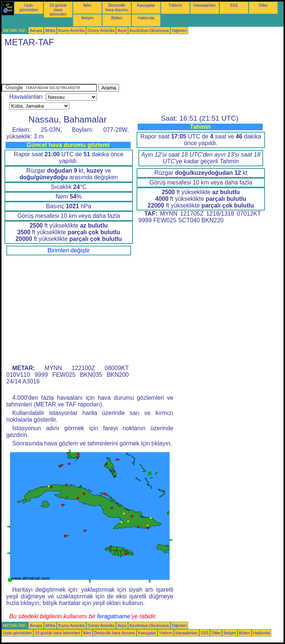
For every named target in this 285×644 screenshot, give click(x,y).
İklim (88, 5)
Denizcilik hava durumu (117, 7)
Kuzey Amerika (71, 30)
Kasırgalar (146, 5)
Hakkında (146, 18)
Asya (122, 30)
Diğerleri (179, 30)
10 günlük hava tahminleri (58, 10)
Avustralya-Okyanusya (149, 30)
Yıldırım (175, 5)
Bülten (117, 18)
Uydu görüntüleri (29, 7)
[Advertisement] (137, 67)
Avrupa (36, 30)
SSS (234, 5)
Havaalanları (205, 5)
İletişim (87, 18)
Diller (263, 5)
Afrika (50, 30)
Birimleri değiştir (69, 250)
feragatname (114, 616)
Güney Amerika (101, 30)
